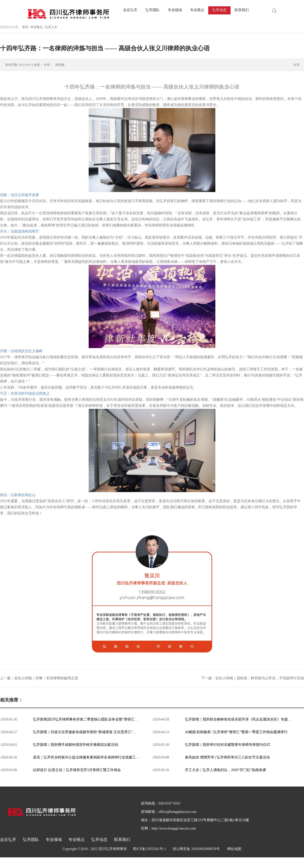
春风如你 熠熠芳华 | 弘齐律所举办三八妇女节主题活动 (227, 757)
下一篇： (253, 678)
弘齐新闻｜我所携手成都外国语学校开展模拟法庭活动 (75, 745)
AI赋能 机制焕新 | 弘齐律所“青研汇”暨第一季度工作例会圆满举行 (236, 732)
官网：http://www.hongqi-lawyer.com (168, 828)
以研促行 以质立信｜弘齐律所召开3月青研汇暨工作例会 (77, 770)
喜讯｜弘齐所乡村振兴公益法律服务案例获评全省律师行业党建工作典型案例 (93, 757)
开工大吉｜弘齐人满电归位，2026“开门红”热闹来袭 (225, 770)
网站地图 (233, 849)
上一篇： (39, 678)
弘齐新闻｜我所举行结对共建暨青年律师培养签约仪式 (227, 745)
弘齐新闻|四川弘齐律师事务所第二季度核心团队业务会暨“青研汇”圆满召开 (92, 719)
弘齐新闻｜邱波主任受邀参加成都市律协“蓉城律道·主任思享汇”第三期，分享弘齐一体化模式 (106, 732)
